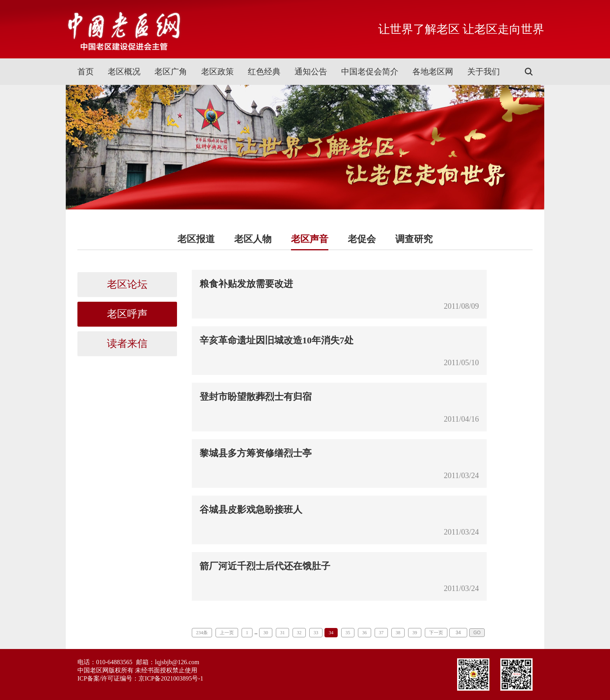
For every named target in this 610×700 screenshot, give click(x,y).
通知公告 (311, 72)
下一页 (436, 633)
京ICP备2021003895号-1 (171, 678)
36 (365, 633)
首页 (86, 72)
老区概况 (124, 72)
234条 (202, 633)
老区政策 (217, 72)
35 (348, 633)
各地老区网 (433, 72)
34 (331, 633)
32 (299, 633)
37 (381, 633)
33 (316, 633)
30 (266, 633)
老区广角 (171, 72)
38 (398, 633)
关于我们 (484, 72)
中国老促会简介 (370, 72)
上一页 (227, 633)
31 (282, 633)
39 (415, 633)
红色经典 (264, 72)
